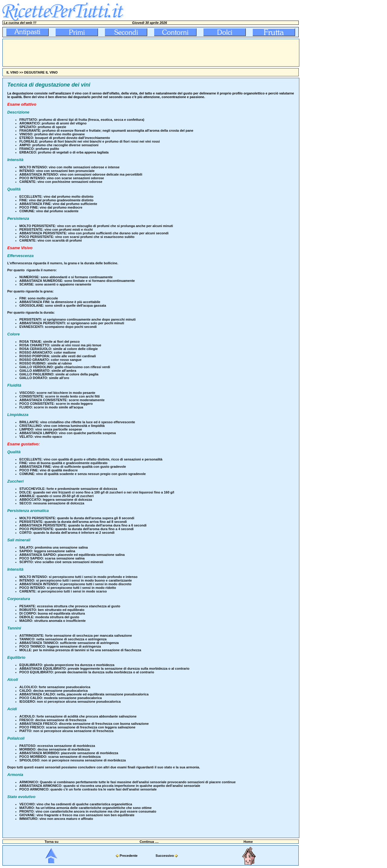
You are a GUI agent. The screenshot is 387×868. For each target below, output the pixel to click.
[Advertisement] (113, 53)
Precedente (129, 856)
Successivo (165, 856)
